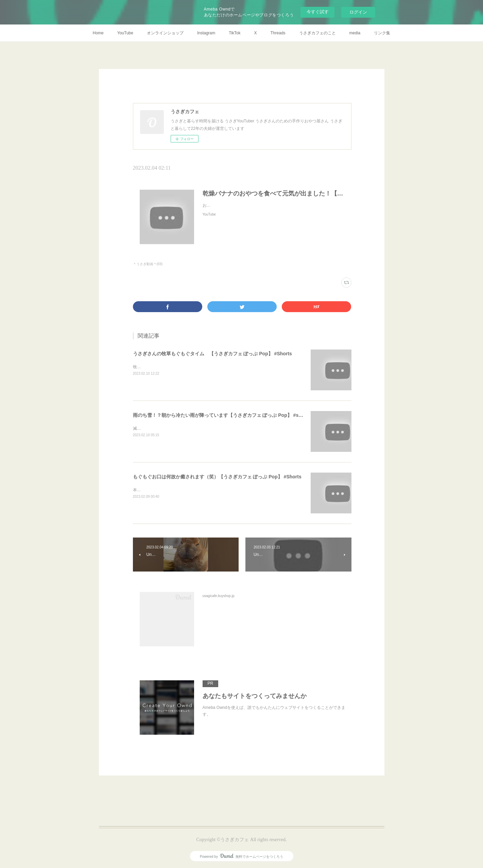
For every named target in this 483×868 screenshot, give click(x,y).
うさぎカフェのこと (317, 33)
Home (98, 33)
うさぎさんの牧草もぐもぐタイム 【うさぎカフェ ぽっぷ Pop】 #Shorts (212, 354)
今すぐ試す (318, 12)
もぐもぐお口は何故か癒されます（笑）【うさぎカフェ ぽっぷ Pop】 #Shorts (217, 477)
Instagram (206, 33)
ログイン (358, 12)
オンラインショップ (165, 33)
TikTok (235, 33)
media (355, 33)
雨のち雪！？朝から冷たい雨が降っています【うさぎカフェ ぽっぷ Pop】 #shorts (222, 415)
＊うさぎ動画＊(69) (148, 264)
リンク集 (382, 33)
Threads (278, 33)
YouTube (125, 33)
